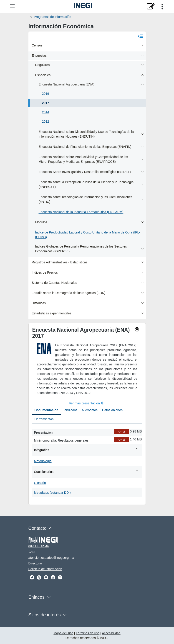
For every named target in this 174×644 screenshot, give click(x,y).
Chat (32, 552)
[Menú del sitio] (12, 6)
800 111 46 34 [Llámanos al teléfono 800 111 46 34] (39, 546)
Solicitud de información (45, 569)
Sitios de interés (45, 615)
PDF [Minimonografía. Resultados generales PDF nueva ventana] (121, 440)
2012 (46, 122)
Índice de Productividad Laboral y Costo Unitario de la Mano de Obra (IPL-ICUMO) (88, 235)
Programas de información (53, 17)
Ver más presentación (87, 403)
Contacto (38, 528)
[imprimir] (137, 330)
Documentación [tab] (47, 410)
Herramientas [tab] (44, 419)
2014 (46, 112)
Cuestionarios (87, 471)
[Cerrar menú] (141, 36)
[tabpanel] (87, 462)
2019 (46, 94)
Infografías (87, 450)
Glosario (40, 483)
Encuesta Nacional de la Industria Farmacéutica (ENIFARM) (81, 212)
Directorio (35, 563)
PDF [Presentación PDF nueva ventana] (121, 432)
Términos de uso (88, 633)
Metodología (43, 461)
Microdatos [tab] (90, 410)
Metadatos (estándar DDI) (52, 493)
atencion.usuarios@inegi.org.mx (51, 558)
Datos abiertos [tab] (112, 410)
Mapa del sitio (63, 633)
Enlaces (37, 597)
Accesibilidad (111, 633)
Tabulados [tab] (70, 410)
